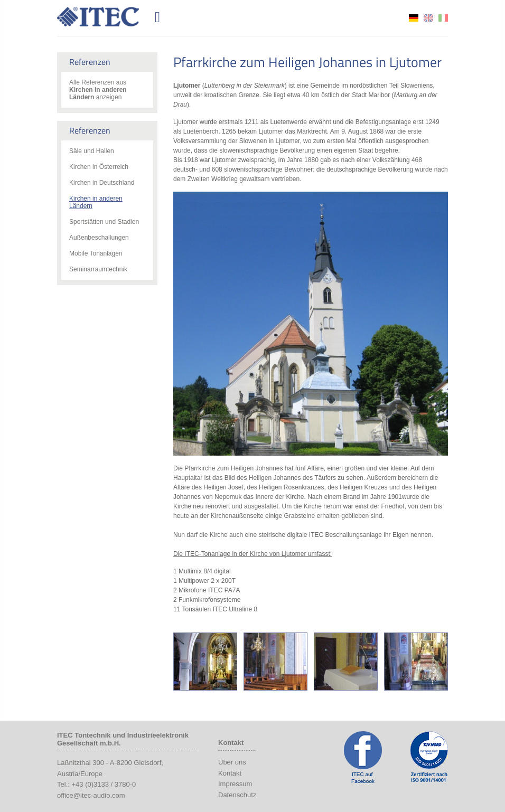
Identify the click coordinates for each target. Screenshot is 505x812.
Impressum (235, 784)
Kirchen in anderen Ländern (96, 202)
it (443, 18)
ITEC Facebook (363, 757)
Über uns (232, 762)
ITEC (104, 17)
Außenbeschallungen (99, 238)
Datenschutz (237, 795)
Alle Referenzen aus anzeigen (98, 90)
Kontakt (230, 773)
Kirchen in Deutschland (102, 183)
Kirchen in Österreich (99, 167)
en (428, 18)
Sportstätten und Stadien (104, 222)
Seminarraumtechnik (98, 269)
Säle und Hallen (92, 151)
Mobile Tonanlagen (96, 253)
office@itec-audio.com (91, 795)
